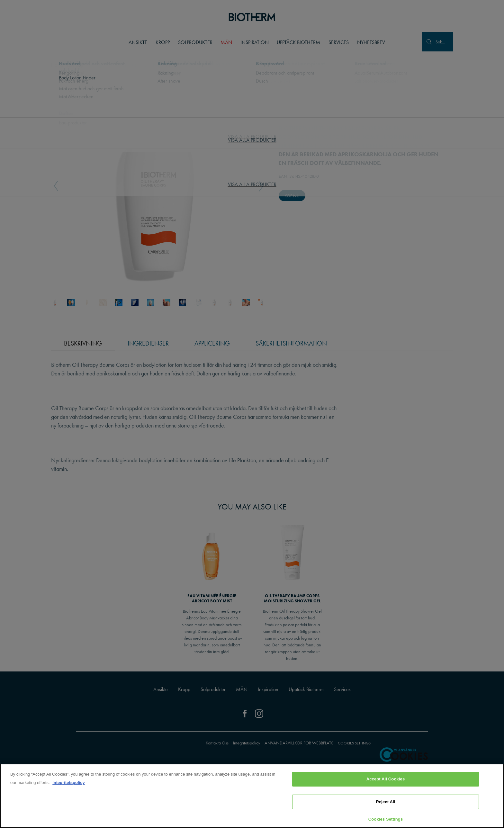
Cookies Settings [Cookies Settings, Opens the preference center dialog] (386, 819)
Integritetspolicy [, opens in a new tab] (68, 783)
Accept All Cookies (386, 779)
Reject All (385, 802)
